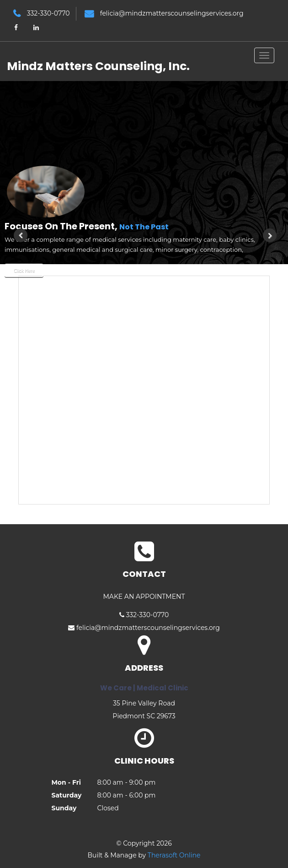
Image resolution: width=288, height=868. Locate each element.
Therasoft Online (174, 855)
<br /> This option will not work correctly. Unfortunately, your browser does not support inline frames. (144, 390)
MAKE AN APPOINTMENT (144, 597)
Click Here (24, 270)
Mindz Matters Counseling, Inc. (98, 66)
